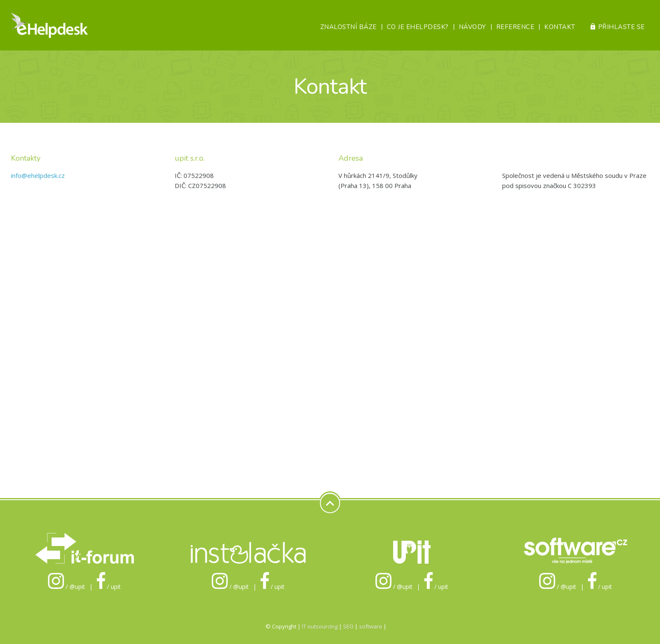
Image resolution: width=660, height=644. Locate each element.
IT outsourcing (320, 626)
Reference (515, 27)
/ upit (109, 587)
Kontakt (560, 27)
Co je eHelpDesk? (418, 27)
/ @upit (67, 587)
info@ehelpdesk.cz (38, 175)
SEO (348, 626)
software (371, 626)
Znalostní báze (349, 27)
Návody (472, 27)
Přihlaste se (621, 27)
